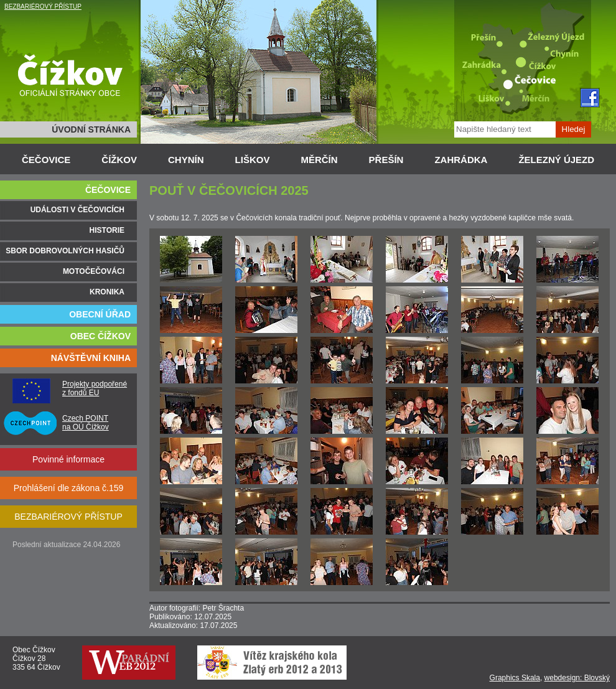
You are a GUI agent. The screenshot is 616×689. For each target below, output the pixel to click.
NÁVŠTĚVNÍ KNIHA (91, 358)
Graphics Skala (515, 678)
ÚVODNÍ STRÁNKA (91, 129)
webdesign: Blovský (577, 678)
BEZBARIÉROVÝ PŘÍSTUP (43, 7)
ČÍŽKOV (119, 160)
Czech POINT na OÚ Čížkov (86, 423)
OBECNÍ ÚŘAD (100, 314)
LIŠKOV (253, 160)
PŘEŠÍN (386, 160)
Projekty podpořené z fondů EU (95, 388)
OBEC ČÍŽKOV (100, 336)
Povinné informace (68, 459)
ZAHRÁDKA (461, 160)
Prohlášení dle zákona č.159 (69, 488)
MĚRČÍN (319, 160)
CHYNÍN (186, 160)
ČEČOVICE (46, 160)
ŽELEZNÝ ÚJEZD (556, 160)
